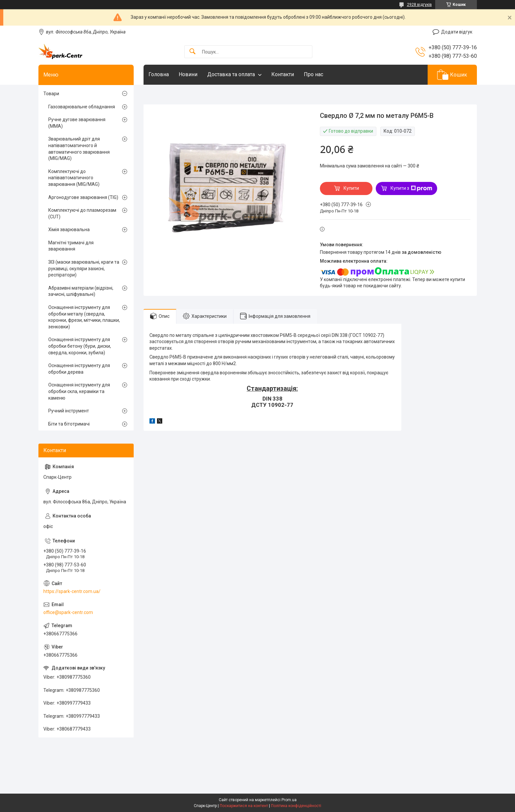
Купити (351, 188)
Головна (159, 74)
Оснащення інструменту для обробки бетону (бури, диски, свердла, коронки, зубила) (80, 346)
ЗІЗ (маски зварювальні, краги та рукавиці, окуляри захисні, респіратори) (84, 268)
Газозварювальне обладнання (82, 107)
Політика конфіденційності (296, 806)
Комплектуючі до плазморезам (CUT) (82, 213)
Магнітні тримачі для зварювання (71, 246)
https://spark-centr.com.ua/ (72, 591)
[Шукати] (192, 52)
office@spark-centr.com (68, 612)
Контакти (283, 74)
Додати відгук (457, 32)
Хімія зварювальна (69, 230)
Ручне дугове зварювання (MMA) (77, 123)
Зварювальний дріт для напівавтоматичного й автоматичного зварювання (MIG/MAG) (79, 149)
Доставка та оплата (231, 74)
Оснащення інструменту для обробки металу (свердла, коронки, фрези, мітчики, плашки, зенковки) (84, 317)
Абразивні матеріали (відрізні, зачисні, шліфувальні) (81, 291)
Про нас (313, 74)
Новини (188, 74)
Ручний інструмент (69, 411)
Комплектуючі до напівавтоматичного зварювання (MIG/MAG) (74, 178)
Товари (51, 94)
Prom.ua (289, 800)
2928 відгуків (419, 5)
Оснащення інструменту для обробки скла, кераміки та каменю (79, 391)
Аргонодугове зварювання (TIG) (83, 197)
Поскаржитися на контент (244, 806)
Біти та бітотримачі (69, 424)
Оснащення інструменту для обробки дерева (79, 369)
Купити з (411, 188)
